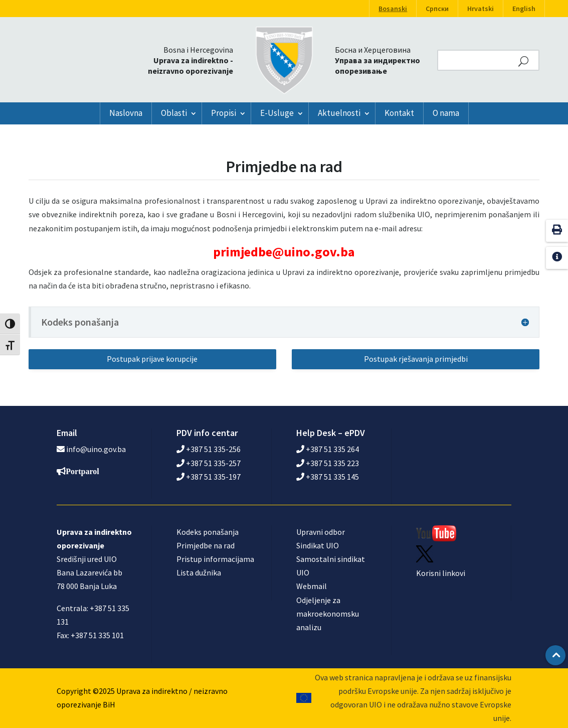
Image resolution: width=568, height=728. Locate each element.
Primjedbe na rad (206, 545)
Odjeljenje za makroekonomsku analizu (328, 614)
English (524, 9)
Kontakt (399, 113)
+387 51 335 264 (328, 449)
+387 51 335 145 (328, 477)
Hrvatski (481, 9)
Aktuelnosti (339, 113)
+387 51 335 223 (328, 463)
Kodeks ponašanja (208, 532)
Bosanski (393, 9)
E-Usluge (277, 113)
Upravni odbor (321, 532)
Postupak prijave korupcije (152, 359)
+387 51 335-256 (209, 449)
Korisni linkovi (441, 573)
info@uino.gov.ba (96, 449)
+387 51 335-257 (209, 463)
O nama (446, 113)
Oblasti (174, 113)
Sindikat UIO (318, 545)
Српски (437, 9)
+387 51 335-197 (209, 477)
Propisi (224, 113)
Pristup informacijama (215, 559)
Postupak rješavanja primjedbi (416, 359)
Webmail (312, 586)
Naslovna (126, 113)
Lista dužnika (199, 572)
